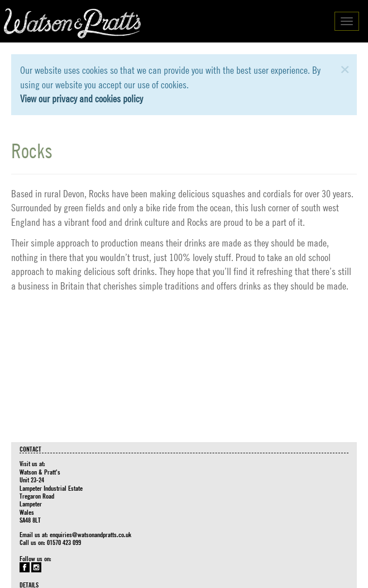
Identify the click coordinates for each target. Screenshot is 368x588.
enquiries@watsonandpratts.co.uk (90, 534)
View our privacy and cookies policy (82, 99)
